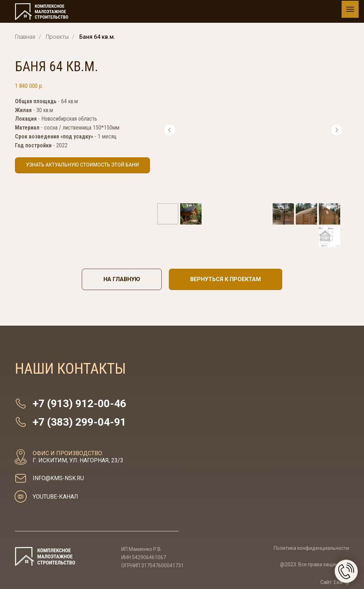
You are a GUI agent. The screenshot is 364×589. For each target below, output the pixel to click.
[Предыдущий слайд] (170, 130)
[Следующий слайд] (337, 130)
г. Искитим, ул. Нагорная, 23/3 (78, 457)
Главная (25, 37)
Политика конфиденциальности (311, 548)
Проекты (57, 37)
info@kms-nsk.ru (58, 478)
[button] (82, 165)
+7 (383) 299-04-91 (79, 422)
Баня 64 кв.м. (97, 37)
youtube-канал (55, 497)
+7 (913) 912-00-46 (79, 403)
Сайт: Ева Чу (335, 582)
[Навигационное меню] (350, 9)
